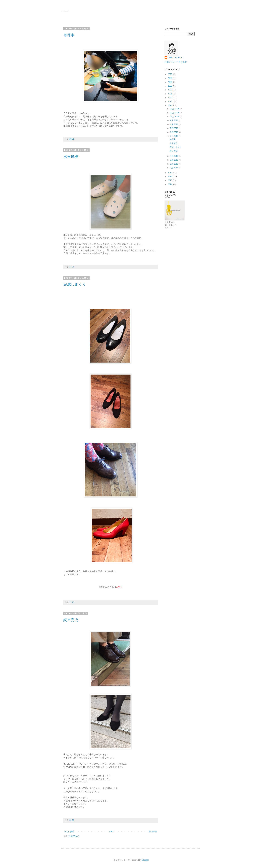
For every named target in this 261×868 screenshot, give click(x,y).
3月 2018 (174, 160)
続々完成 (71, 620)
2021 (170, 94)
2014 (170, 184)
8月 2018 (174, 124)
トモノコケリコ (175, 57)
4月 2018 (174, 156)
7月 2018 (174, 128)
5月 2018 (174, 136)
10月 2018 (175, 117)
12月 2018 (175, 109)
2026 (170, 74)
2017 (170, 173)
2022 (170, 90)
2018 (170, 105)
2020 (170, 98)
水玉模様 (71, 157)
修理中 (69, 35)
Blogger (145, 860)
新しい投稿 (69, 832)
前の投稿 (153, 832)
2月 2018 (174, 164)
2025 (170, 78)
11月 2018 (175, 113)
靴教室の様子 (65, 11)
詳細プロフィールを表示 (176, 62)
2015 (170, 180)
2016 (170, 177)
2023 (170, 86)
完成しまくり (75, 284)
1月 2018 (174, 168)
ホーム (112, 832)
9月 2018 (174, 120)
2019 (170, 102)
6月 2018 (174, 132)
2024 (170, 82)
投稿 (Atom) (74, 836)
